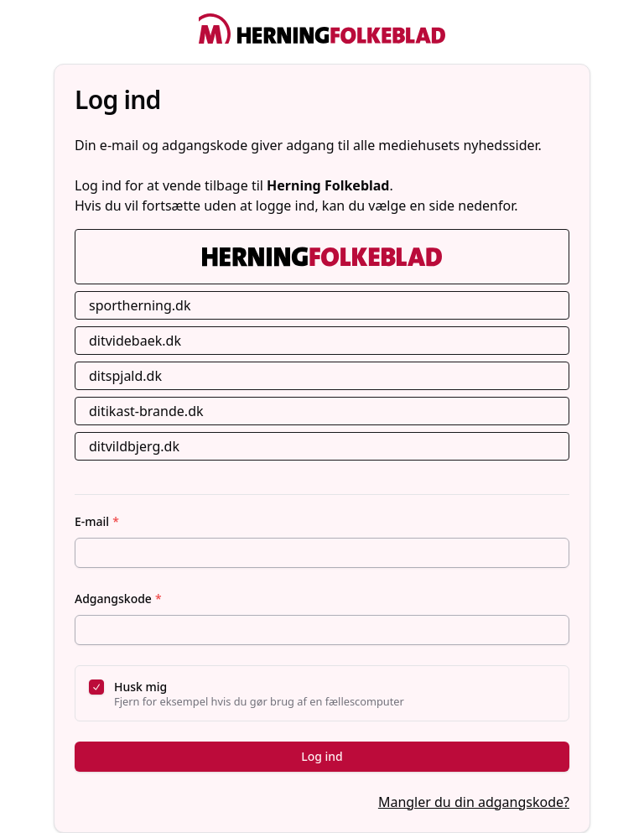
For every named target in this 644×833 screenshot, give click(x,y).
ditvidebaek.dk (135, 341)
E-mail (97, 521)
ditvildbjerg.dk (134, 446)
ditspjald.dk (125, 376)
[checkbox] (96, 687)
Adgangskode (118, 599)
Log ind (322, 756)
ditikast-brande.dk (146, 411)
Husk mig (140, 687)
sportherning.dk (140, 305)
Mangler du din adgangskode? (474, 802)
